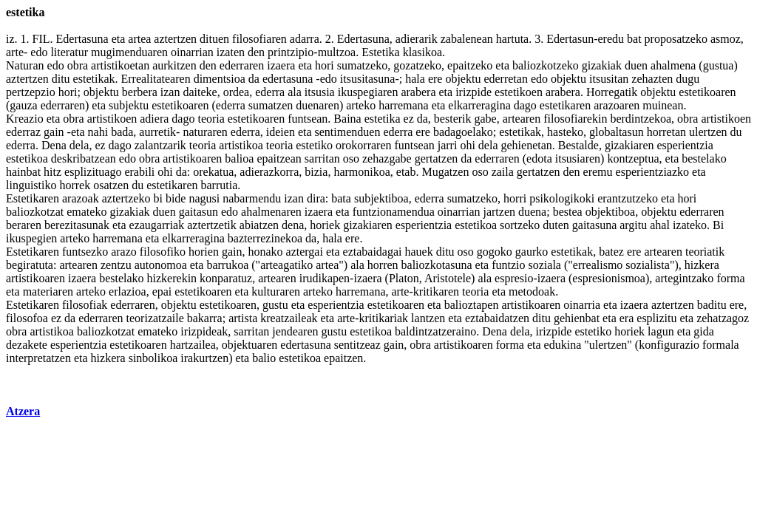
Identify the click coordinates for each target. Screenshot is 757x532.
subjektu (129, 105)
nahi (98, 132)
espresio (514, 278)
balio (264, 358)
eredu (611, 39)
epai (162, 291)
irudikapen (325, 278)
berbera (140, 92)
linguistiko (31, 185)
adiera (154, 119)
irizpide (473, 92)
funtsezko (85, 252)
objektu (463, 79)
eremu (598, 172)
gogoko (495, 252)
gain (54, 132)
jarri (448, 145)
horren (383, 265)
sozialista (648, 265)
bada (122, 132)
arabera (418, 92)
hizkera (702, 265)
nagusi (204, 198)
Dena (54, 145)
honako (265, 252)
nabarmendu (252, 198)
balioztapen (472, 305)
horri (515, 198)
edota (539, 158)
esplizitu (656, 318)
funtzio (508, 265)
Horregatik (612, 92)
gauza (23, 105)
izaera (281, 65)
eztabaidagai (373, 252)
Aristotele (448, 278)
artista (243, 318)
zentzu (116, 265)
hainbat (23, 172)
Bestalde (578, 145)
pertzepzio (31, 92)
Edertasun (570, 39)
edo (39, 52)
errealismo (598, 265)
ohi (467, 145)
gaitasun (198, 212)
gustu (275, 305)
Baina (347, 119)
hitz (52, 172)
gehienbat (577, 318)
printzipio (291, 52)
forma (730, 278)
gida (704, 331)
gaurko (532, 252)
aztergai (305, 252)
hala (415, 79)
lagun (661, 331)
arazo (124, 252)
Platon (404, 278)
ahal (660, 225)
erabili (139, 172)
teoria (211, 119)
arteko (361, 105)
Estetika (381, 52)
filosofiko (163, 252)
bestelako (704, 158)
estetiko (314, 145)
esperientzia (685, 145)
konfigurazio (669, 345)
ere (435, 79)
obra (78, 65)
